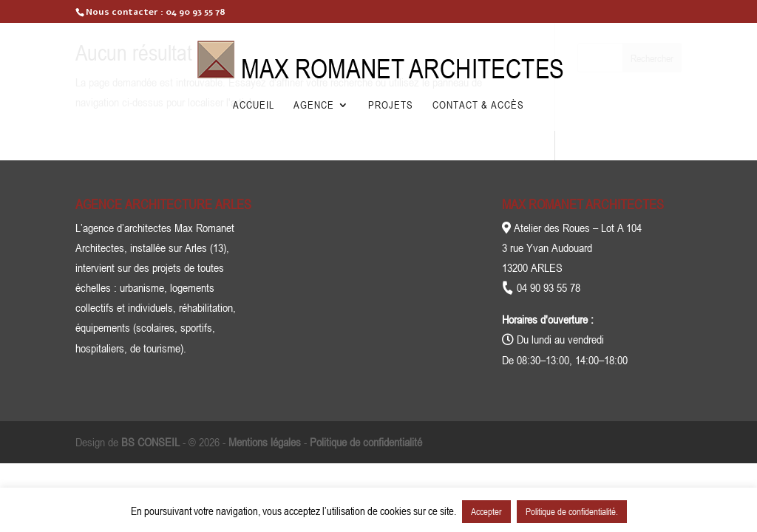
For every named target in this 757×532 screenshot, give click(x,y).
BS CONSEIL (150, 442)
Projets (391, 105)
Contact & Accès (478, 105)
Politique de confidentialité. (572, 511)
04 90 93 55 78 (196, 12)
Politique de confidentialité (366, 442)
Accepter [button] (486, 511)
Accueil (254, 105)
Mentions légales (265, 442)
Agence (314, 105)
